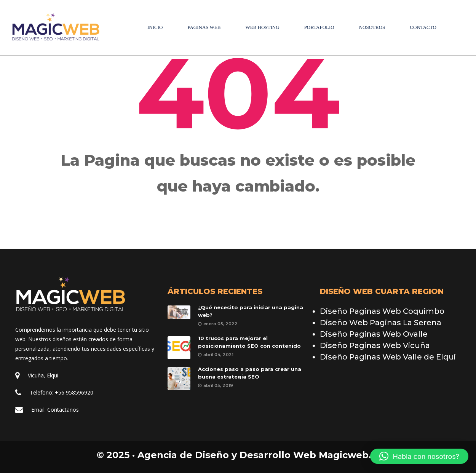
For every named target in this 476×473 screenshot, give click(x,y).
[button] (419, 456)
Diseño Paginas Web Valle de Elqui (388, 357)
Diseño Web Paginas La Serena (381, 323)
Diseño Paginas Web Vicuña (375, 345)
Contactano (63, 410)
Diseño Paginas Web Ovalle (374, 334)
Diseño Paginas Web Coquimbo (382, 311)
